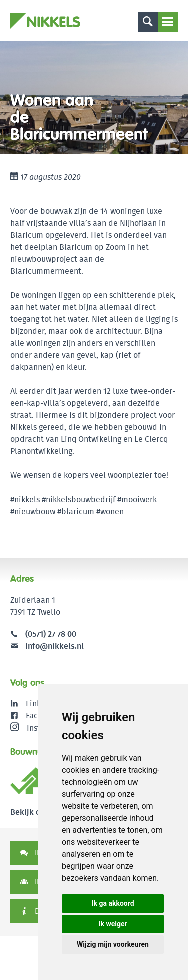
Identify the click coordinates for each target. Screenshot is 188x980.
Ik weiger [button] (113, 924)
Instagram (37, 728)
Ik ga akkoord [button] (113, 903)
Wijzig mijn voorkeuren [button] (113, 944)
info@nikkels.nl (47, 646)
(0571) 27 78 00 (51, 634)
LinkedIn (41, 703)
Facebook (43, 715)
